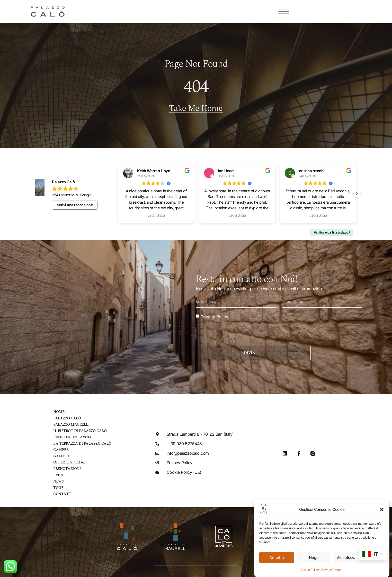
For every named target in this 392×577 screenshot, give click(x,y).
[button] (382, 510)
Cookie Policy (310, 570)
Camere (60, 447)
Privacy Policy (331, 570)
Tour (58, 484)
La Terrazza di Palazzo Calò (80, 440)
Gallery (61, 453)
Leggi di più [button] (156, 213)
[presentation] (229, 330)
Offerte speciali (68, 459)
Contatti (62, 490)
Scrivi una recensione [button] (75, 202)
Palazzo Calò (66, 416)
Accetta (277, 558)
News (58, 477)
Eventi (60, 471)
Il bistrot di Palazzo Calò (77, 428)
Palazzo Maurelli (70, 422)
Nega (314, 558)
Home (59, 410)
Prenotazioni (66, 465)
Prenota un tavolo (71, 434)
